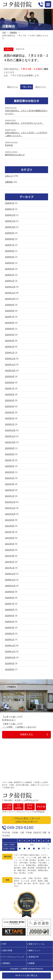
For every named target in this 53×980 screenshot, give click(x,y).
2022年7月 (10, 460)
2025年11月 (10, 221)
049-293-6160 (20, 828)
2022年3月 (10, 484)
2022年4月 (10, 478)
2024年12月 (10, 287)
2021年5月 (10, 544)
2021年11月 (10, 508)
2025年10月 (10, 227)
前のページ (13, 87)
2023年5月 (10, 400)
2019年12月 (10, 646)
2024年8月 (10, 311)
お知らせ (9, 176)
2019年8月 (10, 669)
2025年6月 (10, 251)
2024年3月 (10, 341)
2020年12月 (10, 574)
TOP (4, 33)
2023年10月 (10, 371)
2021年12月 (10, 502)
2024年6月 (10, 323)
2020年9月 (10, 592)
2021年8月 (10, 526)
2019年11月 (10, 651)
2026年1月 (10, 209)
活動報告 (13, 33)
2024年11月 (10, 293)
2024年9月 (10, 305)
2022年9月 (10, 448)
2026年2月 (10, 203)
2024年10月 (10, 299)
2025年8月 (10, 239)
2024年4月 (10, 335)
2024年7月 (10, 317)
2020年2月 (10, 634)
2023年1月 (10, 424)
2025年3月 (10, 269)
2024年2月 (10, 347)
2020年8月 (10, 598)
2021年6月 (10, 538)
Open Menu (48, 4)
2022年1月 (10, 496)
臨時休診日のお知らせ (15, 155)
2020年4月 (10, 622)
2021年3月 (10, 556)
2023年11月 (10, 365)
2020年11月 (10, 580)
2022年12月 (10, 430)
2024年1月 (10, 353)
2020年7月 (10, 604)
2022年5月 (10, 472)
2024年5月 (10, 329)
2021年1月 (10, 568)
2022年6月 (10, 466)
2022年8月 (10, 454)
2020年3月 (10, 628)
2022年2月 (10, 490)
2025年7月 (10, 245)
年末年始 (9, 145)
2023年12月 (10, 359)
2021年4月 (10, 550)
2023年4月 (10, 406)
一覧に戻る (26, 87)
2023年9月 (10, 376)
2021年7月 (10, 532)
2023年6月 (10, 394)
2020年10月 (10, 586)
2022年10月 (10, 442)
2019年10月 (10, 657)
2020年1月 (10, 640)
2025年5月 (10, 257)
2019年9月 (10, 663)
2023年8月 (10, 382)
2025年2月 (10, 275)
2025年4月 (10, 263)
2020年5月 (10, 616)
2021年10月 (10, 514)
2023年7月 (10, 388)
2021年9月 (10, 520)
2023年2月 (10, 418)
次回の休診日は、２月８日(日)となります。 (24, 123)
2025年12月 (10, 215)
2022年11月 (10, 436)
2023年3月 (10, 412)
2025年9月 (10, 233)
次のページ (40, 87)
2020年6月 (10, 610)
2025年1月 (10, 281)
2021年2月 (10, 562)
